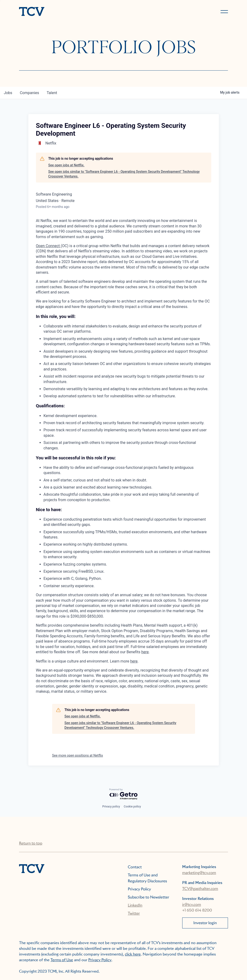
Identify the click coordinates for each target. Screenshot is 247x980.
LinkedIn (135, 905)
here (145, 652)
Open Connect (48, 246)
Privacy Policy (140, 889)
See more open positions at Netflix (78, 755)
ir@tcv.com (192, 905)
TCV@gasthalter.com (200, 889)
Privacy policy (111, 807)
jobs (8, 93)
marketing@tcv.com (199, 873)
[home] (69, 12)
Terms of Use (62, 960)
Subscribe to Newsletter (149, 897)
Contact (135, 867)
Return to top (31, 843)
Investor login (205, 923)
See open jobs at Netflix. (66, 165)
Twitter (134, 913)
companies (29, 93)
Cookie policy (132, 807)
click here (133, 954)
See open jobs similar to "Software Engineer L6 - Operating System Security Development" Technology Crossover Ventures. (124, 174)
